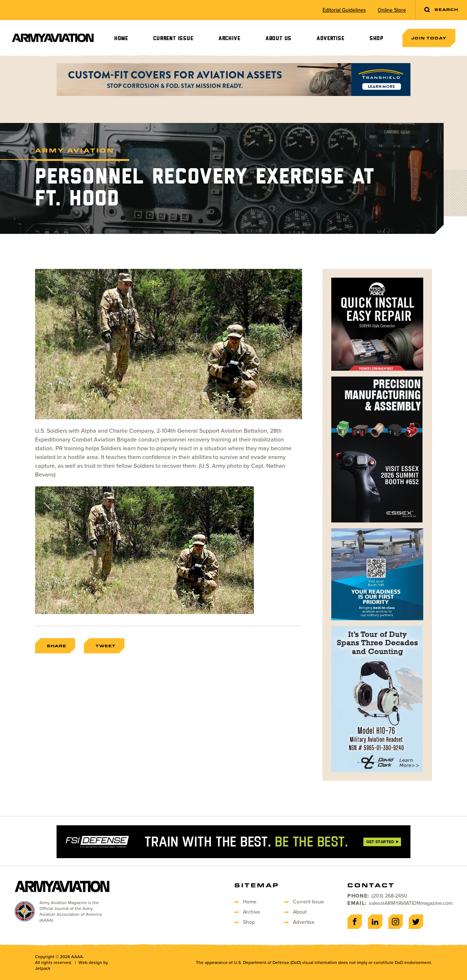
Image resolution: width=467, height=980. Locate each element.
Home (121, 38)
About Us (279, 38)
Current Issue (173, 38)
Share (57, 646)
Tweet (106, 646)
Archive (229, 38)
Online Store (392, 10)
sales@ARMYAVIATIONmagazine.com (411, 903)
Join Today (429, 38)
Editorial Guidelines (344, 10)
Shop (377, 38)
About (300, 912)
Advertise (330, 38)
